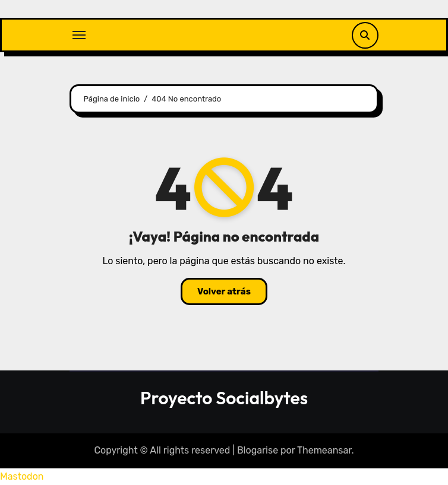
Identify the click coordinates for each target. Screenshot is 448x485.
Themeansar (324, 450)
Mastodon (22, 476)
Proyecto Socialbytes (224, 398)
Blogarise (258, 450)
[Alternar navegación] (79, 35)
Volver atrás (224, 291)
